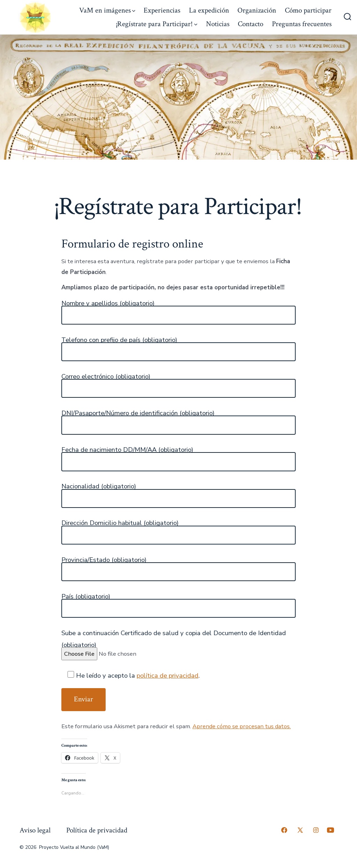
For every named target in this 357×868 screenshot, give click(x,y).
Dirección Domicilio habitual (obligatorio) (120, 523)
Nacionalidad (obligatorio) (99, 486)
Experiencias (162, 10)
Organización (257, 10)
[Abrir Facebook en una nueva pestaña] (284, 830)
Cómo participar (308, 10)
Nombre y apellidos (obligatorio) (108, 303)
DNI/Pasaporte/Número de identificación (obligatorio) (138, 413)
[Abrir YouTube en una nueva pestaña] (331, 830)
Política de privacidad (97, 830)
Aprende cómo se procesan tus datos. (242, 726)
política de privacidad (168, 676)
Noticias (218, 24)
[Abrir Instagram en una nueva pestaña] (316, 830)
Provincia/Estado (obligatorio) (104, 560)
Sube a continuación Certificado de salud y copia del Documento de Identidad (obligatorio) (174, 639)
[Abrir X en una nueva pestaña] (300, 830)
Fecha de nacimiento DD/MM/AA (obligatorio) (127, 450)
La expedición (209, 10)
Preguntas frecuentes (302, 24)
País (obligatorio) (86, 596)
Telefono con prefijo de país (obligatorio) (119, 340)
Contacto (250, 24)
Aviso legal (35, 830)
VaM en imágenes (107, 10)
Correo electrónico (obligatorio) (106, 376)
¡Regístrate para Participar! (157, 24)
